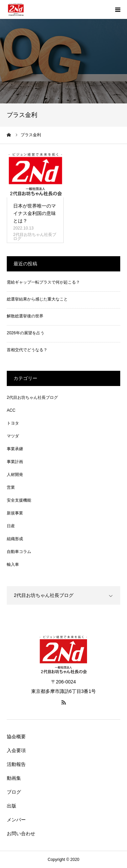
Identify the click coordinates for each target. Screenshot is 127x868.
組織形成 (15, 539)
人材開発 (15, 475)
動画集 (14, 778)
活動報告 (16, 764)
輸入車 (13, 564)
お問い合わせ (21, 834)
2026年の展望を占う (26, 333)
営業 (11, 487)
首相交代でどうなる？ (27, 350)
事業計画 (15, 462)
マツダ (13, 436)
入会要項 (16, 750)
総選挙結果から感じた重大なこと (37, 299)
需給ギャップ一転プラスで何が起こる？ (43, 282)
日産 (11, 526)
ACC (11, 410)
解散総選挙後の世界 (25, 316)
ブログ (14, 792)
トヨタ (13, 423)
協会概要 (16, 737)
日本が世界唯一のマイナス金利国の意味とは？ (35, 213)
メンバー (16, 820)
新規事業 (15, 513)
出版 (12, 806)
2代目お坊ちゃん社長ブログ (35, 237)
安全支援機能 (19, 500)
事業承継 (15, 449)
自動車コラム (19, 552)
